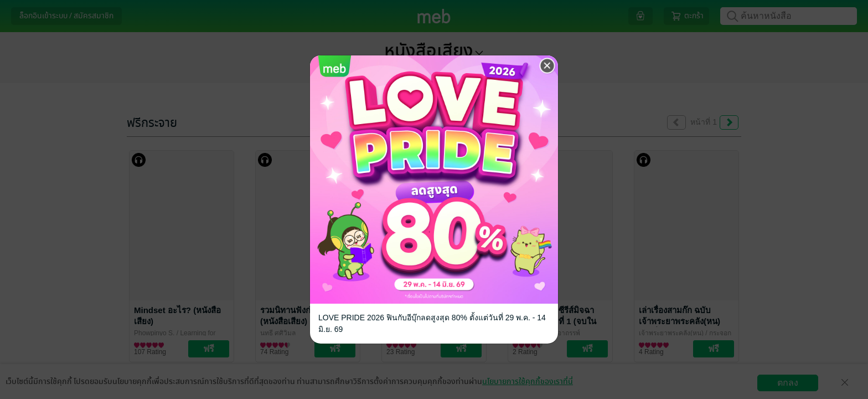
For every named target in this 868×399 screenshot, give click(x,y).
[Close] (547, 66)
